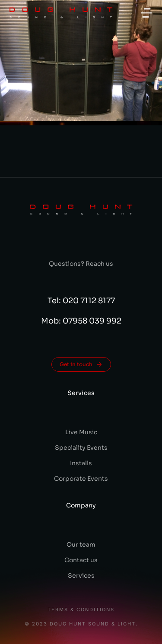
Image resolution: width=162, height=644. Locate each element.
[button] (146, 13)
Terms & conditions (81, 610)
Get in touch (81, 364)
